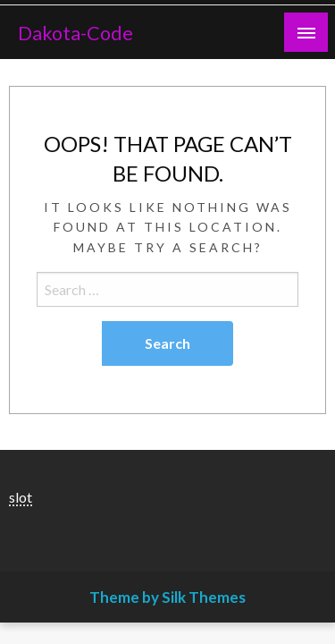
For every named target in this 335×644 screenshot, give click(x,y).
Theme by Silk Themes (167, 597)
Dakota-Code (75, 33)
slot (21, 497)
